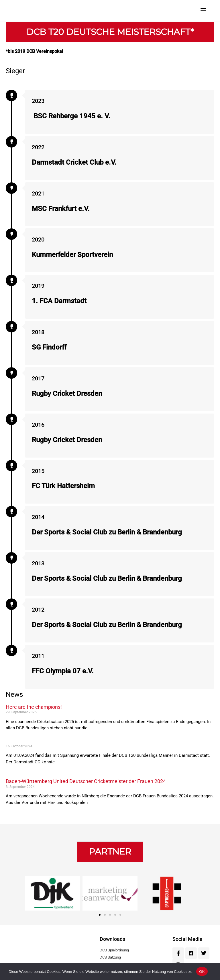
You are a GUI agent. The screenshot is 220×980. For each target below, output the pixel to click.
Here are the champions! (34, 707)
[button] (110, 852)
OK (202, 972)
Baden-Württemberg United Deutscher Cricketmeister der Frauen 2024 (86, 781)
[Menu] (203, 10)
